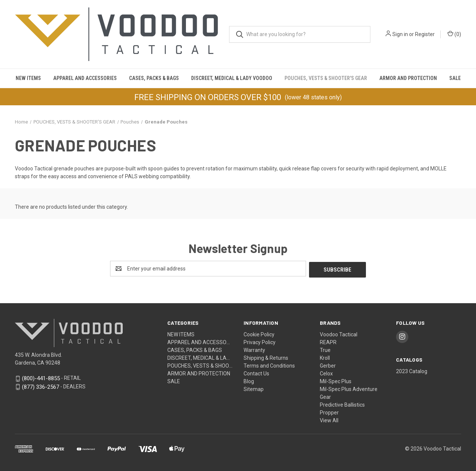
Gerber (328, 365)
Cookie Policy (259, 333)
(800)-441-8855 (41, 378)
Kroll (325, 357)
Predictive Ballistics (342, 404)
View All (329, 419)
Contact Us (256, 372)
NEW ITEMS (28, 78)
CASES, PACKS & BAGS (154, 78)
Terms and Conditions (269, 365)
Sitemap (254, 388)
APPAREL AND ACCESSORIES (85, 78)
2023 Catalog (412, 370)
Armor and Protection (408, 78)
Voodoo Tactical (339, 333)
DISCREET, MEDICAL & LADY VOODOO (232, 78)
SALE (455, 78)
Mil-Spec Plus (336, 380)
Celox (326, 372)
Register (425, 34)
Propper (329, 411)
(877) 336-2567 (41, 386)
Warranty (254, 349)
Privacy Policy (260, 341)
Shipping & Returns (266, 357)
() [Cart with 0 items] (454, 34)
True (325, 349)
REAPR (328, 341)
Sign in (400, 34)
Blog (249, 380)
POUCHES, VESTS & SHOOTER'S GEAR (326, 78)
